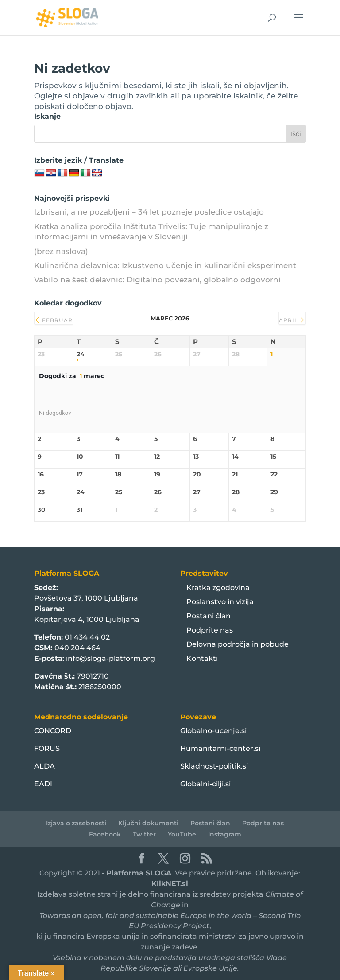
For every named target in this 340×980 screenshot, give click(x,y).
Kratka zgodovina (218, 588)
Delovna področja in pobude (238, 644)
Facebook (105, 834)
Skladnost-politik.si (214, 766)
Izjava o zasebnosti (76, 823)
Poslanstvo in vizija (220, 602)
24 (81, 354)
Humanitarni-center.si (220, 748)
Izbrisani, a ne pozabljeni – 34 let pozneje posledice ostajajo (149, 212)
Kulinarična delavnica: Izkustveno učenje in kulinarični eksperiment (165, 265)
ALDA (44, 766)
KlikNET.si (170, 884)
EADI (43, 784)
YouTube (182, 834)
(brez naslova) (61, 251)
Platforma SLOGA (139, 873)
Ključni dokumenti (148, 823)
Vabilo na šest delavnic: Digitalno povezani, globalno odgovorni (157, 280)
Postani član (209, 616)
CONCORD (53, 731)
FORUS (47, 748)
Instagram (225, 834)
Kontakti (202, 658)
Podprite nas (210, 630)
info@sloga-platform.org (110, 658)
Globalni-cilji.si (205, 784)
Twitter (144, 834)
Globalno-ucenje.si (213, 731)
